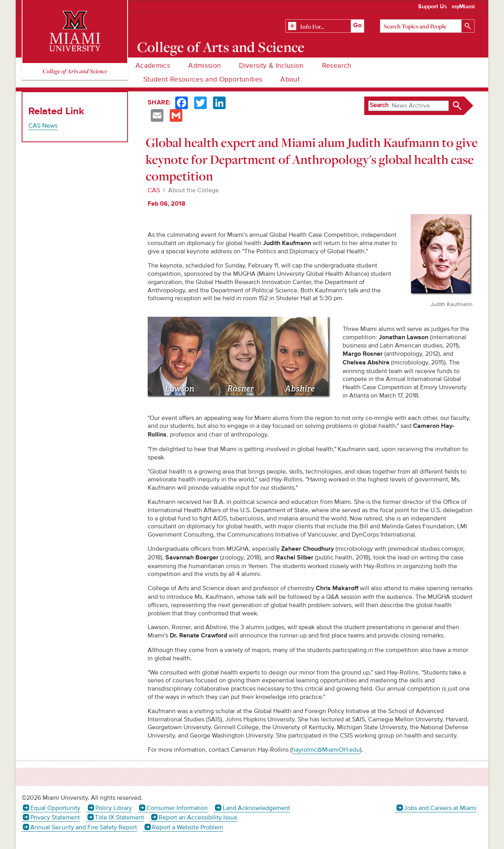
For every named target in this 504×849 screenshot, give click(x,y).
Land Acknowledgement (257, 808)
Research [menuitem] (337, 66)
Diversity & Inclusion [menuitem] (271, 66)
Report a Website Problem (188, 827)
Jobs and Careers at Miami (440, 808)
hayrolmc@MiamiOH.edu (326, 750)
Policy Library (114, 808)
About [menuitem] (290, 79)
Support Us (433, 7)
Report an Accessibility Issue (198, 817)
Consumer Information (177, 808)
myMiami (463, 7)
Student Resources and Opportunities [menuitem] (203, 79)
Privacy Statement (55, 817)
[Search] (427, 26)
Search (379, 105)
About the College (194, 190)
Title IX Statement (120, 817)
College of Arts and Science (221, 47)
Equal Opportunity (55, 808)
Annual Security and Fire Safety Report (84, 827)
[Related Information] (325, 26)
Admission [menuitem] (205, 66)
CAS (154, 190)
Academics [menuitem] (153, 66)
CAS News (43, 126)
